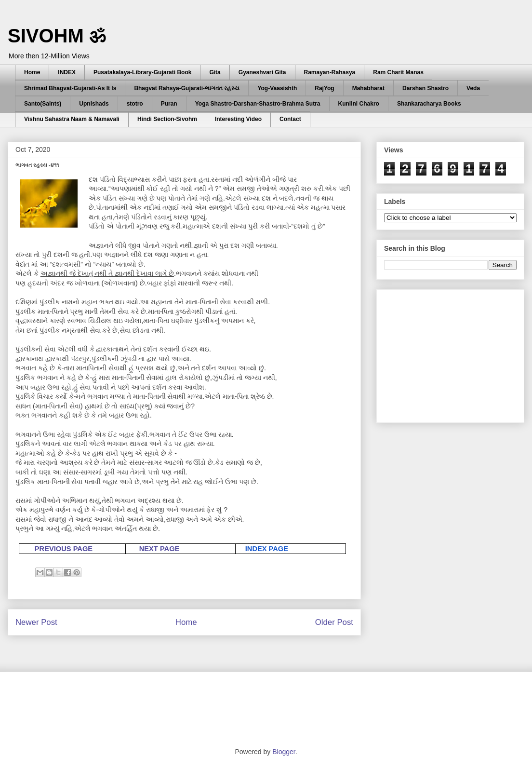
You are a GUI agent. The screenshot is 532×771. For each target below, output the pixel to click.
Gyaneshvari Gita (262, 72)
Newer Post (36, 622)
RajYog (324, 88)
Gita (215, 72)
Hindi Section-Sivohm (167, 119)
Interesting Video (238, 119)
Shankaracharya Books (429, 104)
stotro (135, 104)
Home (32, 72)
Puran (169, 104)
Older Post (334, 622)
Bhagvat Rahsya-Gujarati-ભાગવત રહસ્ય (187, 88)
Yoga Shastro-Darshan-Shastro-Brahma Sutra (258, 104)
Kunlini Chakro (359, 104)
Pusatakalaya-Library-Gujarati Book (142, 72)
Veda (473, 88)
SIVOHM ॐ (57, 36)
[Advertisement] (456, 353)
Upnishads (94, 104)
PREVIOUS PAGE (64, 549)
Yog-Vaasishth (277, 88)
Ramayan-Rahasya (330, 72)
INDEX (67, 72)
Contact (290, 119)
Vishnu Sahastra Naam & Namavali (72, 119)
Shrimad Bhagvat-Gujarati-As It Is (70, 88)
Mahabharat (368, 88)
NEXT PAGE (160, 549)
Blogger (284, 752)
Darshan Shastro (426, 88)
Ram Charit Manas (398, 72)
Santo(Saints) (43, 104)
